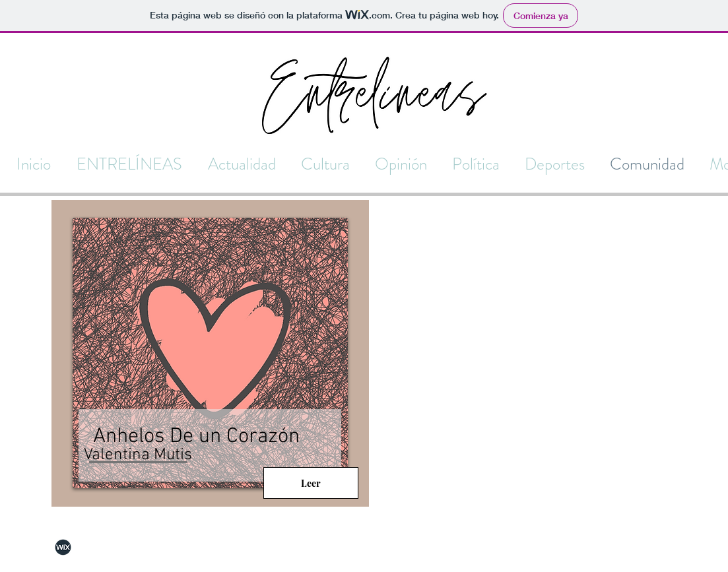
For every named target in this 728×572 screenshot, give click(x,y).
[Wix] (63, 547)
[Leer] (311, 483)
